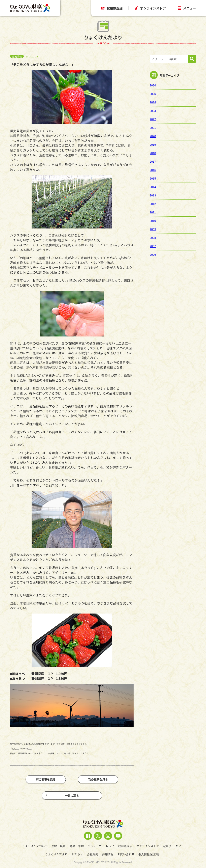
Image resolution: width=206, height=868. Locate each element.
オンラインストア (150, 8)
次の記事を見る (98, 779)
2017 (153, 161)
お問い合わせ (126, 854)
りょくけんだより (56, 854)
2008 (153, 238)
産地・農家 (59, 846)
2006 (153, 254)
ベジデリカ (95, 846)
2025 (153, 94)
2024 (153, 102)
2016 (153, 170)
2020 (153, 136)
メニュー (187, 8)
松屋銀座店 (112, 8)
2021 (153, 128)
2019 (153, 144)
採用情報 (108, 854)
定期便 (167, 846)
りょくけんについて (35, 846)
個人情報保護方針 (150, 854)
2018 (153, 153)
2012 (153, 204)
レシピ (110, 846)
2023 (153, 111)
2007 (153, 246)
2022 (153, 119)
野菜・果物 (77, 846)
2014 (153, 187)
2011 (153, 212)
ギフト (180, 846)
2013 (153, 195)
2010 (153, 221)
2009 (153, 229)
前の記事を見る (46, 779)
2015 (153, 178)
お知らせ (77, 854)
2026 (153, 85)
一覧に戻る (62, 795)
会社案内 (93, 854)
